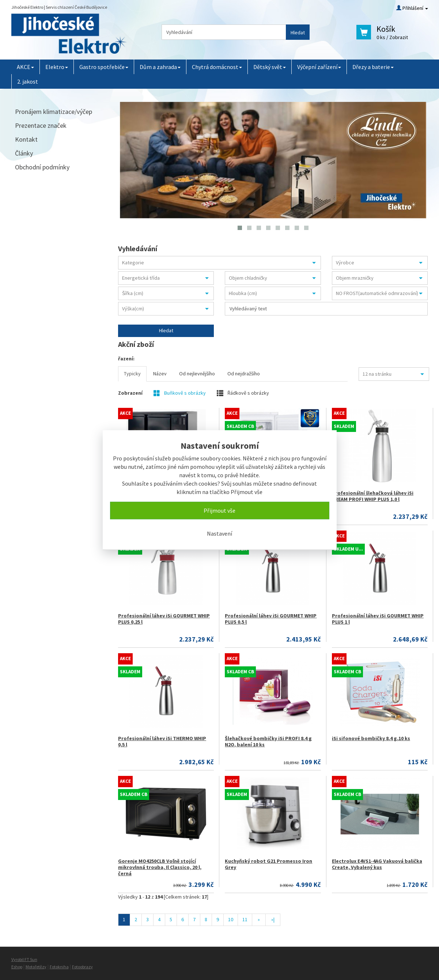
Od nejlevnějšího (197, 374)
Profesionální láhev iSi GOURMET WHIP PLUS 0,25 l (164, 619)
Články (24, 153)
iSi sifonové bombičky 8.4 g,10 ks (371, 738)
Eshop (17, 967)
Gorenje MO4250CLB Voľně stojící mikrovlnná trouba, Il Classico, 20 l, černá (160, 867)
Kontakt (26, 139)
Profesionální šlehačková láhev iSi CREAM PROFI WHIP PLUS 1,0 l (373, 496)
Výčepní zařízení (319, 67)
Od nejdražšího (244, 374)
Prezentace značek (41, 125)
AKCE (25, 67)
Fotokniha (59, 967)
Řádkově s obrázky (243, 393)
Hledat (298, 32)
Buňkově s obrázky (180, 393)
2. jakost (28, 81)
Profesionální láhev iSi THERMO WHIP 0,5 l (162, 741)
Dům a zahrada (160, 67)
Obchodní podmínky (42, 167)
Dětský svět (270, 67)
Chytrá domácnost (217, 67)
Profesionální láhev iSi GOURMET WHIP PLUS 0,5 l (271, 619)
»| (273, 919)
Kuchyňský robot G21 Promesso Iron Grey (268, 864)
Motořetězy (36, 967)
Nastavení (219, 533)
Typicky (132, 374)
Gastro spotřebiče (104, 67)
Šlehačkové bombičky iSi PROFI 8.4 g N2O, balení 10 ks (268, 741)
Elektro (57, 67)
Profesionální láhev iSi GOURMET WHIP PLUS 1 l (378, 619)
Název (160, 374)
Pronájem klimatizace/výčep (54, 112)
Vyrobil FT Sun (24, 959)
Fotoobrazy (82, 967)
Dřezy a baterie (373, 67)
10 (231, 919)
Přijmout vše (219, 510)
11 (245, 919)
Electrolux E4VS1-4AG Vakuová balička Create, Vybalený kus (377, 864)
